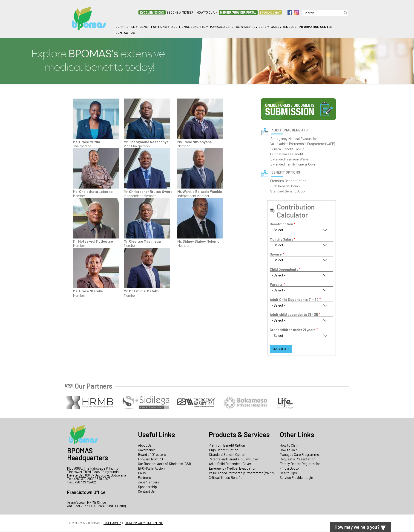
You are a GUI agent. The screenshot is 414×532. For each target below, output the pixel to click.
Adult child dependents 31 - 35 (295, 315)
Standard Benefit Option (288, 191)
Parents (277, 284)
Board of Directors (152, 454)
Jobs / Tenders (284, 27)
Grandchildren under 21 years (294, 330)
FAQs (142, 473)
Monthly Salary (283, 239)
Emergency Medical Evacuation (294, 139)
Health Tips (288, 473)
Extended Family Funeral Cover (293, 164)
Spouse (277, 254)
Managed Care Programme (299, 454)
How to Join (289, 450)
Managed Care (222, 27)
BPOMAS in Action (151, 468)
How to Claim (207, 12)
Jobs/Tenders (149, 482)
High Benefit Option (285, 186)
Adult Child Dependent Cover (230, 464)
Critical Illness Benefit (287, 154)
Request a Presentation (298, 459)
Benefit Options (153, 27)
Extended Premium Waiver (290, 159)
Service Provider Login (296, 477)
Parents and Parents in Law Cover (234, 459)
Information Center (316, 27)
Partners (144, 477)
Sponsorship (147, 487)
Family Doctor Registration (300, 464)
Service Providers (251, 27)
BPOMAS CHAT (270, 12)
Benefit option (283, 224)
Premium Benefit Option (288, 181)
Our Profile (125, 27)
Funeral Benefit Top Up (287, 149)
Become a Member (180, 12)
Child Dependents (285, 269)
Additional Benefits (188, 27)
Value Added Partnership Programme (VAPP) (303, 144)
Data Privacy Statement (144, 523)
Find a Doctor (290, 468)
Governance (147, 450)
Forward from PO (150, 459)
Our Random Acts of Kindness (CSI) (164, 464)
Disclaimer (112, 523)
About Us (145, 445)
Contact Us (125, 33)
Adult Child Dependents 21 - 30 (295, 300)
